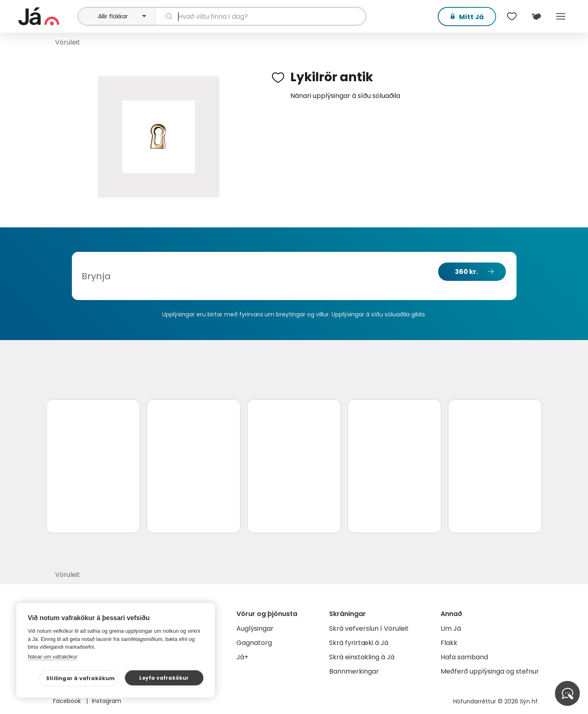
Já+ (242, 657)
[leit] (261, 16)
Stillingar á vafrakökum (81, 678)
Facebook (68, 701)
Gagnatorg (254, 643)
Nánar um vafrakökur (52, 657)
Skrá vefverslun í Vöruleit (369, 628)
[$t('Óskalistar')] (512, 16)
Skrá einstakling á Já (362, 657)
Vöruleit (68, 42)
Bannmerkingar (354, 671)
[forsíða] (47, 16)
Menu (561, 16)
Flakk (449, 643)
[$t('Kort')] (536, 16)
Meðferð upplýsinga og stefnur (490, 671)
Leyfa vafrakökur (164, 678)
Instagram (107, 701)
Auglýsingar (255, 628)
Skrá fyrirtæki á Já (359, 643)
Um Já (451, 628)
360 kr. (466, 272)
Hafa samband (464, 657)
